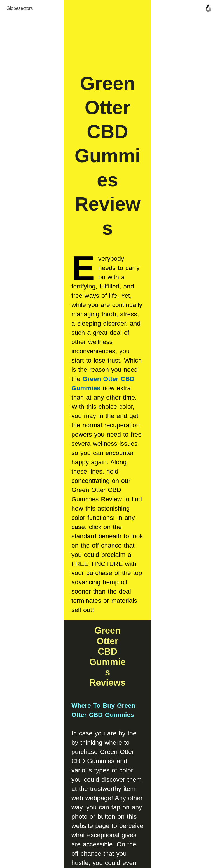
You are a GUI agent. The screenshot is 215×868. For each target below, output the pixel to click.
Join (107, 754)
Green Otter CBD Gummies (102, 263)
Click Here (91, 599)
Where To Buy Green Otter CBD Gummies (85, 423)
